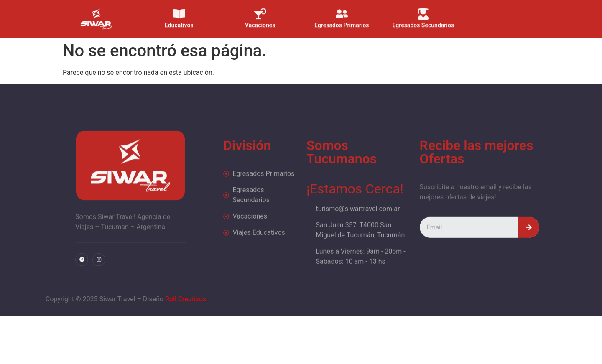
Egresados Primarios (342, 20)
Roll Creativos (118, 299)
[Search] (529, 247)
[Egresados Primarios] (342, 9)
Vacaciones (260, 20)
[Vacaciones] (260, 9)
